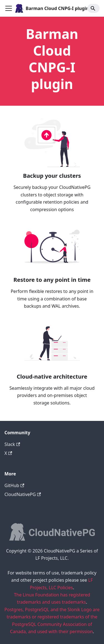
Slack (12, 444)
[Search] (93, 8)
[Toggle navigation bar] (9, 8)
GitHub (14, 485)
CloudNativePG (23, 494)
